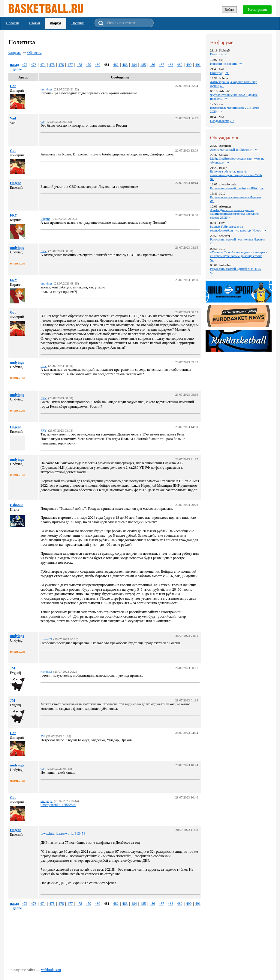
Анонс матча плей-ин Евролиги (232, 149)
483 (125, 65)
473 (34, 65)
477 (70, 65)
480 (98, 65)
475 (52, 65)
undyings (17, 248)
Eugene (16, 183)
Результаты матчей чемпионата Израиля (238, 239)
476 (61, 65)
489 (180, 65)
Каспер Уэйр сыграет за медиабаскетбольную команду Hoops (235, 228)
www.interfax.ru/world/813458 (63, 834)
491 (198, 65)
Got (13, 86)
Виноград (217, 73)
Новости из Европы (224, 63)
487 (161, 65)
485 (143, 65)
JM (12, 668)
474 (43, 65)
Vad (13, 118)
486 (152, 65)
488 (170, 65)
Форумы (15, 53)
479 (89, 65)
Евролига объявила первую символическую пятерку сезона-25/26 (236, 173)
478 (79, 65)
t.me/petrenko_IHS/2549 (58, 805)
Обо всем (35, 53)
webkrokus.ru (51, 970)
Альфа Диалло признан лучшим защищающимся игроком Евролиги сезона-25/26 (234, 214)
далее (17, 69)
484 (134, 65)
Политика (217, 54)
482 (116, 65)
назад (14, 65)
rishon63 (17, 505)
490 (189, 65)
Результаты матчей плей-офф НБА (234, 188)
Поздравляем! (220, 121)
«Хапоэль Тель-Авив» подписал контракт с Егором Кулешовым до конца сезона (239, 254)
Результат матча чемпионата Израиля (236, 197)
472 (25, 65)
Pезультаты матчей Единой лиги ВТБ (236, 269)
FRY (14, 215)
